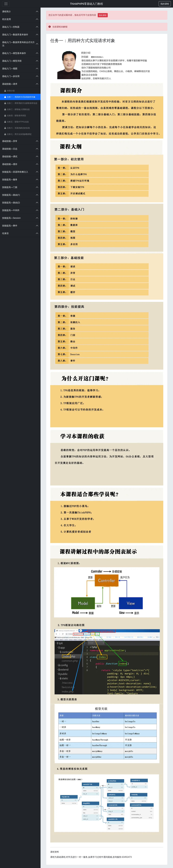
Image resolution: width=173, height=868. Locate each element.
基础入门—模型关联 (12, 61)
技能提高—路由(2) (11, 203)
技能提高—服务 (10, 179)
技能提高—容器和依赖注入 (15, 172)
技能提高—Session (11, 218)
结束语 (5, 233)
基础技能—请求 (10, 84)
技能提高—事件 (10, 226)
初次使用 (6, 19)
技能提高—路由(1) (11, 195)
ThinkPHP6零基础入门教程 (86, 4)
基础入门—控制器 (11, 27)
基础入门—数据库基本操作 (15, 35)
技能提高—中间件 (11, 210)
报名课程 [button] (103, 15)
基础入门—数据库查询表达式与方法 (18, 44)
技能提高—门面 (10, 187)
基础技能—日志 (10, 149)
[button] (165, 4)
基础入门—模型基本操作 (14, 53)
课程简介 (6, 11)
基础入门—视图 (10, 69)
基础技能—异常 (10, 141)
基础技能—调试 (10, 156)
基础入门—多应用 (11, 76)
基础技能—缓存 (10, 164)
